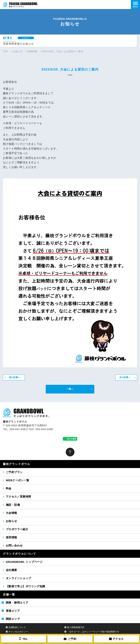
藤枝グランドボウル (16, 464)
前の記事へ (15, 377)
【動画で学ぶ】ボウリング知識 (25, 586)
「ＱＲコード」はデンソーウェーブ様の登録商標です (93, 632)
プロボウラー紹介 (17, 529)
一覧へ (70, 389)
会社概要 (11, 570)
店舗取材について (17, 627)
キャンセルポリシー (18, 632)
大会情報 (11, 513)
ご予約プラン (14, 472)
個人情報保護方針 (76, 627)
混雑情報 (32, 51)
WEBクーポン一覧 (18, 480)
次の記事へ (125, 377)
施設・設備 (13, 505)
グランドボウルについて (20, 554)
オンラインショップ (18, 578)
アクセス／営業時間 (18, 497)
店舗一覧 (9, 594)
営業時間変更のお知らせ (18, 44)
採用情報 (11, 537)
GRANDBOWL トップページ (24, 562)
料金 (9, 488)
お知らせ (18, 51)
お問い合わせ (14, 545)
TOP (5, 51)
